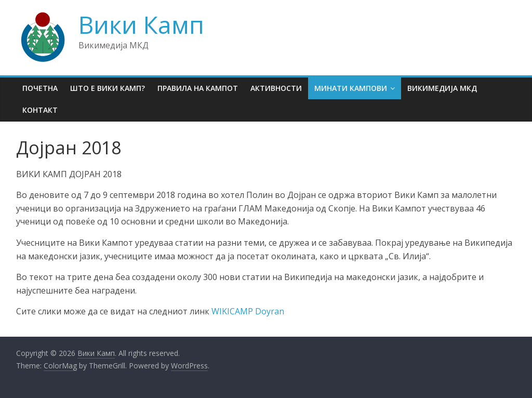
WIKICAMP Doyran (248, 311)
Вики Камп (141, 24)
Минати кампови (351, 88)
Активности (276, 88)
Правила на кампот (198, 88)
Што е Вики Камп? (108, 88)
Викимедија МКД (442, 88)
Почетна (40, 88)
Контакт (40, 110)
